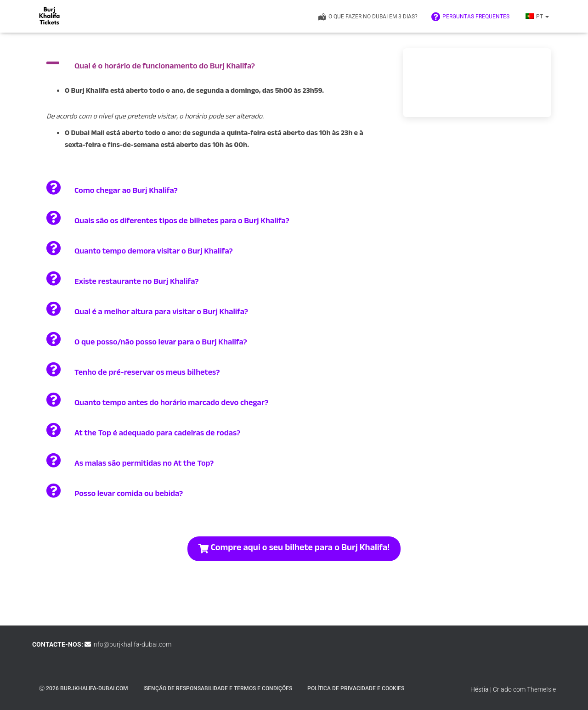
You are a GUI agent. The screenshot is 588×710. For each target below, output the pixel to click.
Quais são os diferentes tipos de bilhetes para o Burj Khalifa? (182, 222)
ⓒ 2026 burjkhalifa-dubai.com (84, 688)
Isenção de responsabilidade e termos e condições (218, 688)
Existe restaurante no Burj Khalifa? (136, 283)
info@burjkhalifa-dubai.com (132, 644)
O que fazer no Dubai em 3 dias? (367, 17)
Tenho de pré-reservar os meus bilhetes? (147, 374)
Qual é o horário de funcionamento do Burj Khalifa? (165, 67)
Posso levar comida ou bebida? (129, 495)
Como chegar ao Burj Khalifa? (126, 192)
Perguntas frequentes (470, 17)
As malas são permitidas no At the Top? (144, 465)
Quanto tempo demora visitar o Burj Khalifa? (154, 252)
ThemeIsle (541, 689)
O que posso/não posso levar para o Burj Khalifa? (161, 343)
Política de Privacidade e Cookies (356, 688)
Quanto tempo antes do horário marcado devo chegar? (171, 404)
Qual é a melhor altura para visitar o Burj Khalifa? (161, 313)
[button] (547, 17)
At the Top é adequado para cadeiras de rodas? (157, 434)
